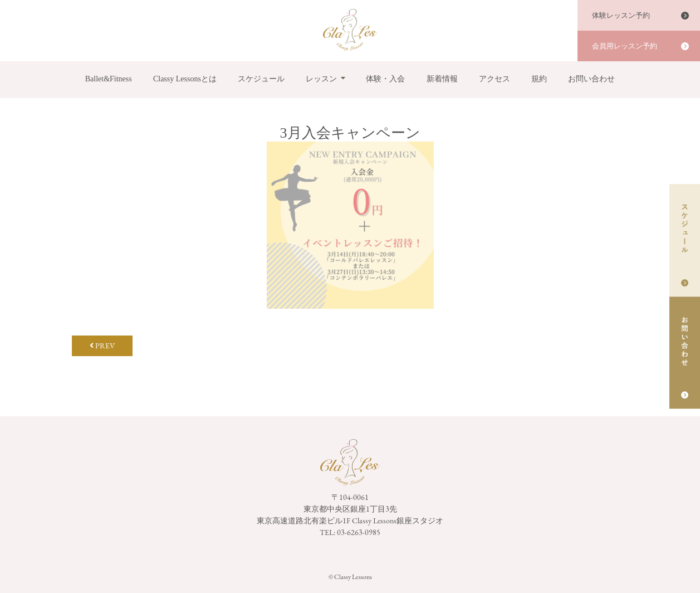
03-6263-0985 (359, 532)
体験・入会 (385, 79)
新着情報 (442, 79)
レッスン (321, 79)
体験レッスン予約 (621, 15)
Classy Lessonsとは (185, 79)
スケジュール (261, 79)
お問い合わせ (591, 79)
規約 (539, 79)
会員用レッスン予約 (625, 46)
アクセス (495, 79)
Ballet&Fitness (109, 79)
